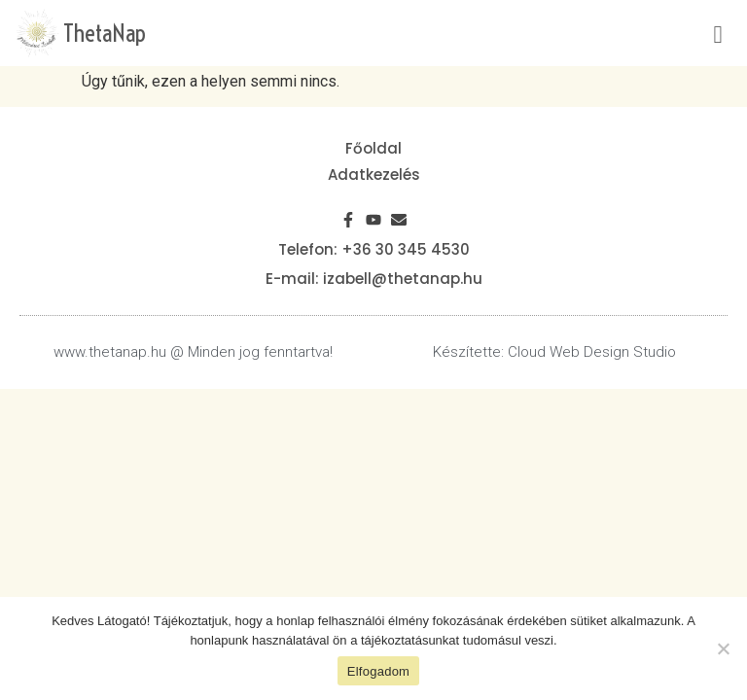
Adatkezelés (374, 175)
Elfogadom (378, 671)
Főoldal (373, 148)
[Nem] (723, 648)
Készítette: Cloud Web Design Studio (554, 352)
